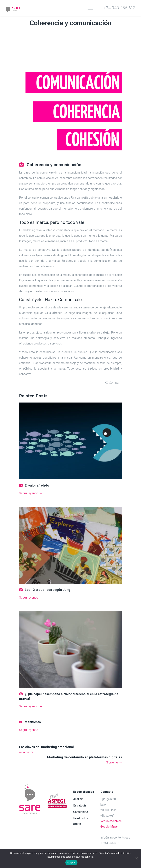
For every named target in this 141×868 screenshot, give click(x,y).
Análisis (78, 799)
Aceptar (72, 863)
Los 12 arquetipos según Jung (48, 590)
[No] (136, 858)
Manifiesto (33, 722)
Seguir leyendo (31, 493)
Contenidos (81, 812)
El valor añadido (37, 485)
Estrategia (80, 805)
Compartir (115, 383)
